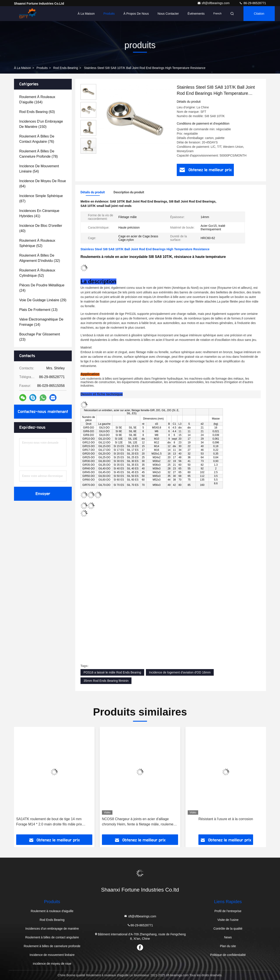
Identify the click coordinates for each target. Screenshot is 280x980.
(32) (40, 258)
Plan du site (228, 946)
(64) (43, 184)
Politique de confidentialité (228, 955)
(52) (37, 243)
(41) (39, 213)
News (228, 937)
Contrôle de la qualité (228, 929)
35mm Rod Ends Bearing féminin (106, 681)
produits (42, 68)
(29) (43, 300)
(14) (41, 322)
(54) (39, 169)
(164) (37, 100)
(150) (41, 124)
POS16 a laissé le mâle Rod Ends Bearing (112, 672)
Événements (196, 14)
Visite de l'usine (228, 920)
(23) (40, 337)
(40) (41, 228)
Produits (109, 14)
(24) (42, 288)
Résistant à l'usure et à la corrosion (226, 819)
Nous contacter (168, 14)
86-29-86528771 (253, 3)
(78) (38, 154)
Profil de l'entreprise (228, 911)
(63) (37, 112)
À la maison (86, 14)
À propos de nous (136, 14)
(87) (41, 198)
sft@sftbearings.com (214, 3)
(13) (38, 310)
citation (259, 14)
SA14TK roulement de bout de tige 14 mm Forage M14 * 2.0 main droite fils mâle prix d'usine (49, 822)
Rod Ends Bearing (66, 68)
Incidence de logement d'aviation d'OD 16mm (180, 672)
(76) (37, 139)
